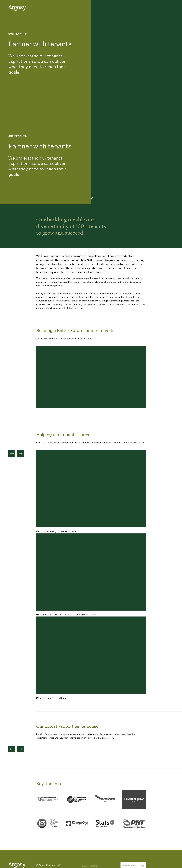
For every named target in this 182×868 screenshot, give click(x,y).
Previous (12, 454)
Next (21, 454)
